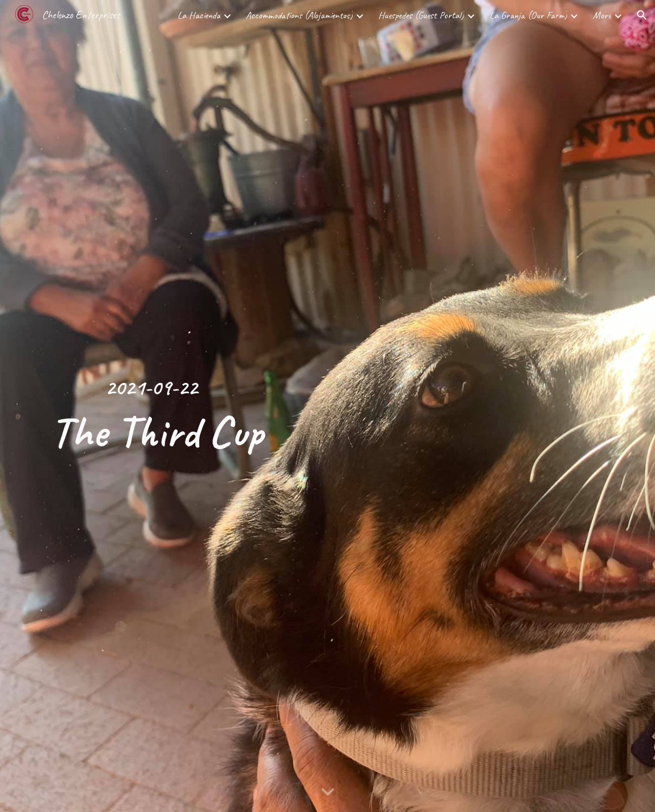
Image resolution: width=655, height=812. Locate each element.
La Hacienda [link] (199, 15)
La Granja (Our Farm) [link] (528, 15)
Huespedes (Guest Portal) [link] (421, 15)
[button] (642, 15)
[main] (152, 406)
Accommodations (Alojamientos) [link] (299, 15)
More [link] (602, 15)
